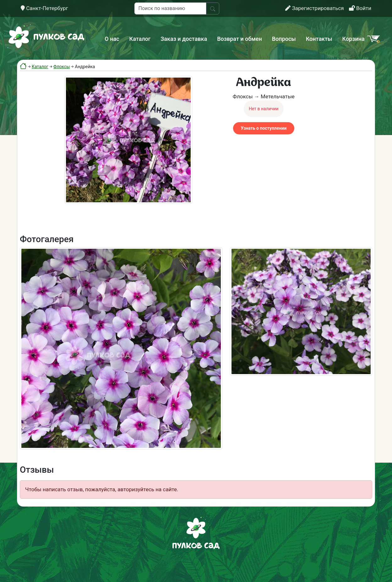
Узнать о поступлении (264, 128)
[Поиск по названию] (170, 8)
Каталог (140, 39)
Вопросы (284, 39)
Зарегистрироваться (314, 8)
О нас (112, 39)
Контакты (319, 39)
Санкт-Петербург (44, 8)
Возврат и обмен (239, 39)
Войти (360, 8)
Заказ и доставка (184, 39)
